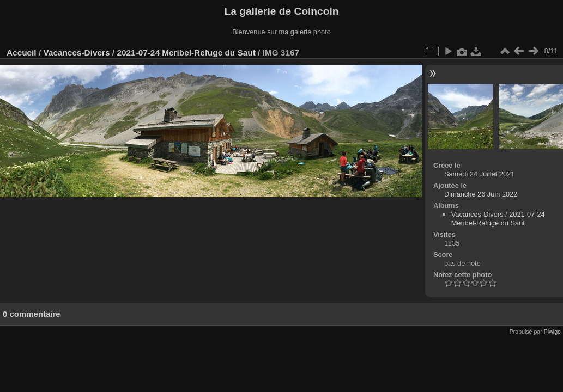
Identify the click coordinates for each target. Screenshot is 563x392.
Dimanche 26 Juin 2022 (481, 194)
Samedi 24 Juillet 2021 (479, 174)
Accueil (22, 53)
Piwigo (552, 332)
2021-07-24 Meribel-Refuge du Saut (186, 53)
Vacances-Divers (76, 53)
